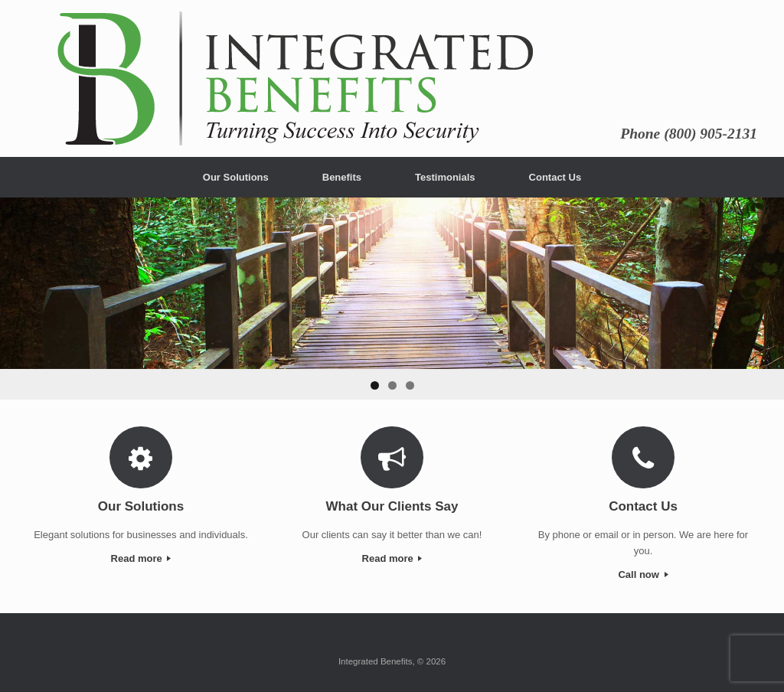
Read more (141, 558)
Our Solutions (236, 177)
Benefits (342, 177)
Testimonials (445, 177)
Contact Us (555, 177)
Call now (643, 574)
